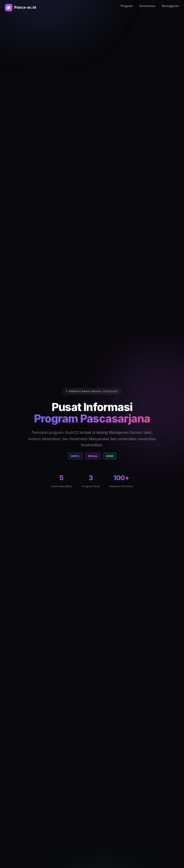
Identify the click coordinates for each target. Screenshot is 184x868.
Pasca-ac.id (20, 8)
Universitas (147, 6)
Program (127, 6)
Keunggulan (170, 6)
